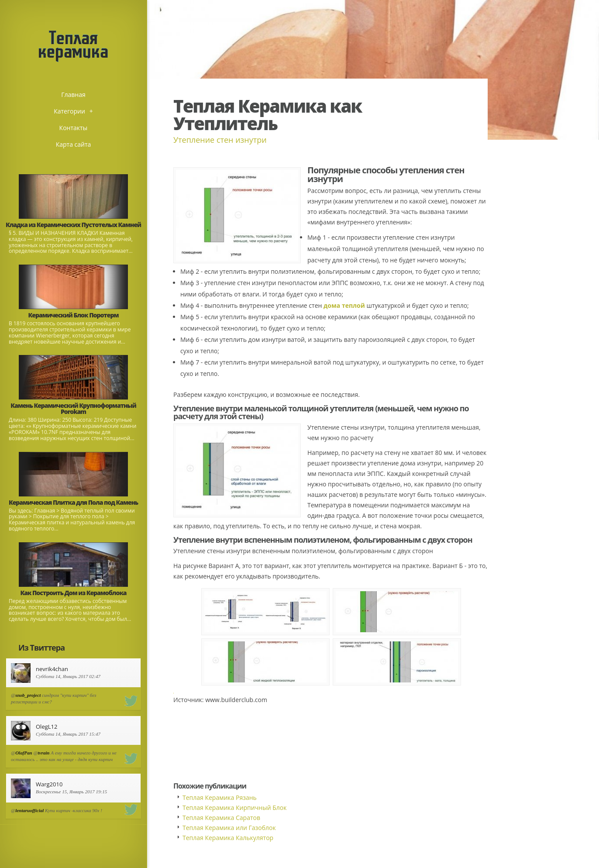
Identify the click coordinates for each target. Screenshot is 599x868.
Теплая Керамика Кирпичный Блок (234, 808)
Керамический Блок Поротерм (74, 315)
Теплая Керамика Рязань (220, 797)
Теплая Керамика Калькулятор (228, 838)
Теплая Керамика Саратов (221, 818)
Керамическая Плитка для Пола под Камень (73, 502)
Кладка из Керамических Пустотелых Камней (73, 225)
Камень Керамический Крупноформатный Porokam (73, 408)
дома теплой (344, 305)
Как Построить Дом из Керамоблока (73, 593)
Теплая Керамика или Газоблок (229, 828)
